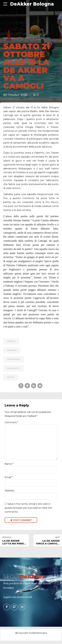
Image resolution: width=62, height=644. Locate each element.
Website (9, 493)
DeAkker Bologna (32, 4)
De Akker (12, 350)
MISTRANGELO (14, 359)
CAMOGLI (11, 341)
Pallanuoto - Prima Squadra (27, 38)
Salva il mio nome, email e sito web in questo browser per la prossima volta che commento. (28, 511)
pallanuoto (13, 368)
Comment (11, 422)
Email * (9, 479)
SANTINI (11, 377)
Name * (9, 466)
